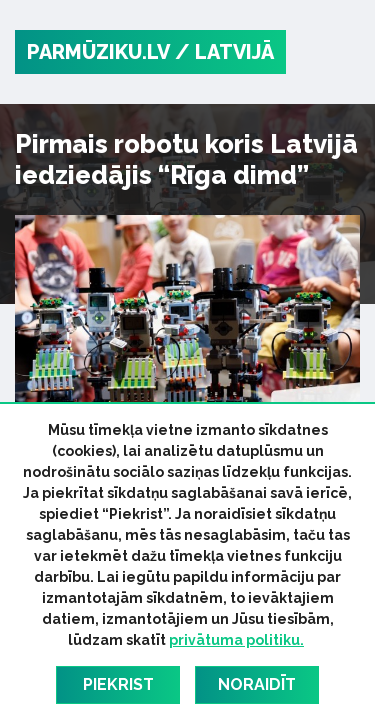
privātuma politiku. (236, 640)
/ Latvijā (224, 52)
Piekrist (118, 684)
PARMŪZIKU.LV (98, 52)
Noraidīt (257, 684)
